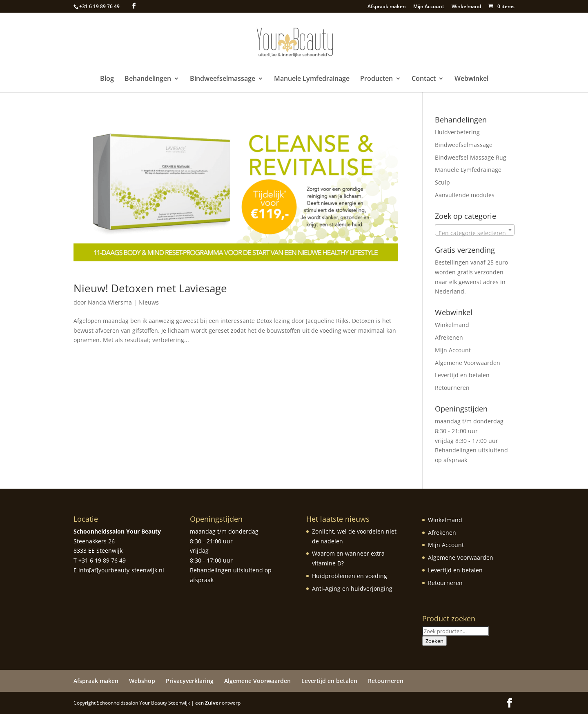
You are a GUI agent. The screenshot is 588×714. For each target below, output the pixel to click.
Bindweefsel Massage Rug (471, 157)
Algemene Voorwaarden (468, 363)
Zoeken (434, 641)
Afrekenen (449, 337)
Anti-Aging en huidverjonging (352, 588)
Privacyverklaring (190, 681)
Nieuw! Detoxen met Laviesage (150, 288)
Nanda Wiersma (110, 302)
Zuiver (213, 703)
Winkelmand (466, 7)
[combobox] (475, 230)
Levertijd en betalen (462, 375)
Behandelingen (148, 79)
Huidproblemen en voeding (350, 576)
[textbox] (475, 233)
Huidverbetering (457, 132)
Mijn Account (429, 7)
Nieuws (149, 302)
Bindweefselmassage (223, 79)
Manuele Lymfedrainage (312, 79)
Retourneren (452, 388)
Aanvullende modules (465, 195)
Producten (376, 79)
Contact (424, 79)
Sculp (442, 182)
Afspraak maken (387, 7)
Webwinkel (471, 79)
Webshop (142, 681)
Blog (107, 79)
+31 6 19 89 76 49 (99, 6)
